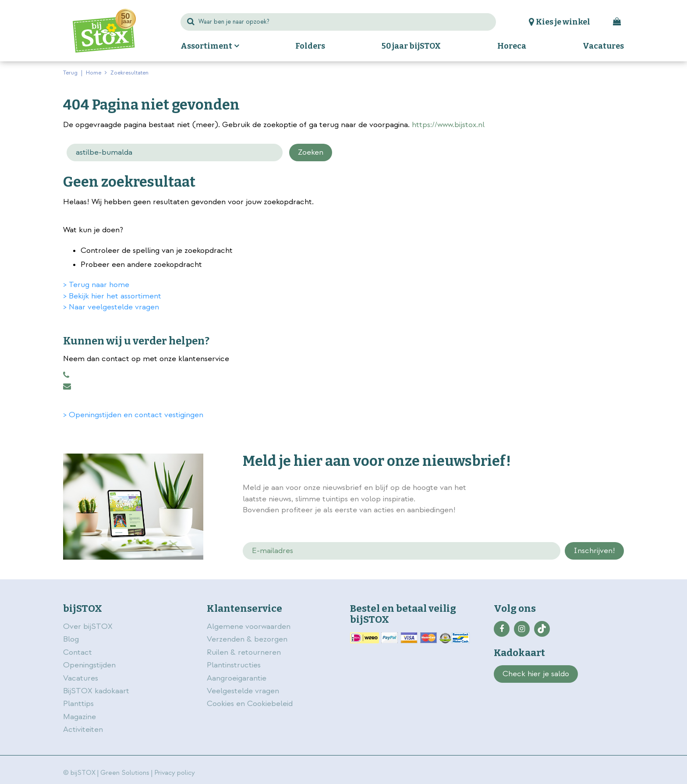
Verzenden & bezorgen (247, 639)
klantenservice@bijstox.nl (67, 387)
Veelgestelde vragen (243, 691)
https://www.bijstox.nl (448, 125)
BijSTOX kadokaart (96, 691)
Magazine (80, 717)
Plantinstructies (234, 665)
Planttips (78, 704)
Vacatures (81, 678)
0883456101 (66, 375)
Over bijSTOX (88, 626)
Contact (78, 652)
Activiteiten (83, 729)
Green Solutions (125, 773)
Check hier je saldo (536, 674)
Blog (71, 639)
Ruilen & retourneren (244, 652)
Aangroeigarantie (237, 678)
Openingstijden (89, 665)
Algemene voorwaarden (250, 626)
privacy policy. (575, 489)
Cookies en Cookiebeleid (250, 704)
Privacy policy (175, 773)
